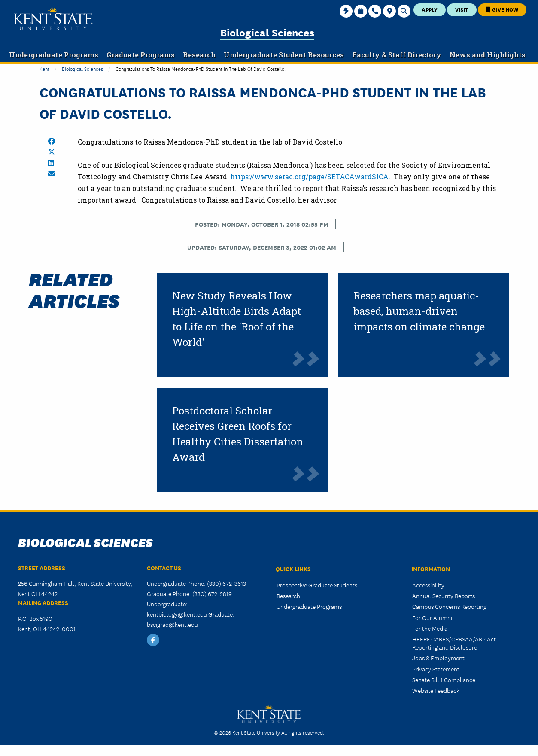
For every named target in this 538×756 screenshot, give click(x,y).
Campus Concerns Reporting (449, 606)
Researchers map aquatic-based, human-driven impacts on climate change (419, 311)
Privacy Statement (436, 669)
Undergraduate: (167, 604)
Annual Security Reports (444, 596)
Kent (44, 68)
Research (288, 596)
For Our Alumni (432, 617)
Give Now (502, 9)
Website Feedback (436, 690)
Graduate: (221, 614)
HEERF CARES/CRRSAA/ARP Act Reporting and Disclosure (454, 643)
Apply (430, 9)
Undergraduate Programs (309, 606)
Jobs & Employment (438, 658)
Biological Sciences (267, 32)
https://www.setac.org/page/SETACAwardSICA (309, 177)
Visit (462, 9)
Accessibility (428, 585)
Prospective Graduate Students (317, 585)
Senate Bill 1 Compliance (444, 680)
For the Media (430, 628)
